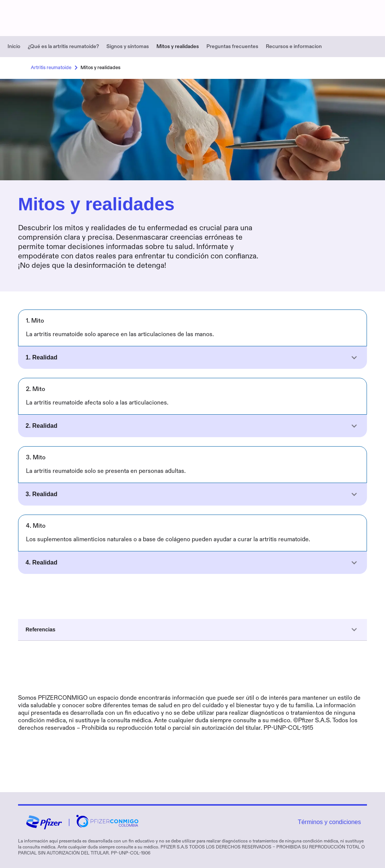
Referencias (192, 630)
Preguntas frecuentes (232, 46)
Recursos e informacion (294, 46)
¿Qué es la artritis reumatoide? (63, 46)
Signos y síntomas (128, 46)
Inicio (14, 46)
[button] (192, 358)
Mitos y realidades (178, 46)
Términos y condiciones (329, 822)
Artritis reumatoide (56, 68)
